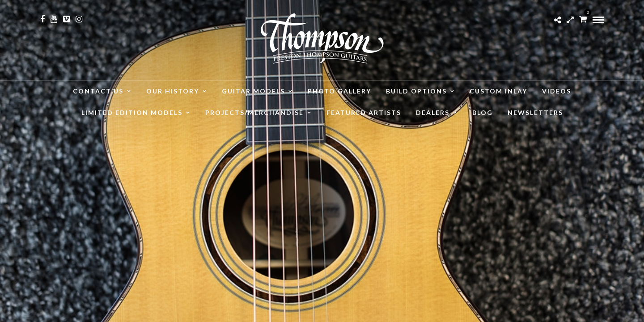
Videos (557, 91)
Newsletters (535, 112)
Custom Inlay (498, 91)
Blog (483, 112)
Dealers (433, 112)
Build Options (416, 91)
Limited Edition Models (132, 112)
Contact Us (98, 91)
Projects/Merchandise (254, 112)
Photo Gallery (339, 91)
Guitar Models (253, 91)
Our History (173, 91)
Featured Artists (364, 112)
